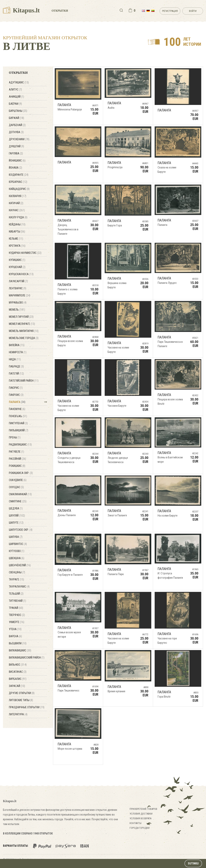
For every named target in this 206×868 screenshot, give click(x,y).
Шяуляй (17, 516)
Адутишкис (19, 82)
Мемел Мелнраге (22, 324)
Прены (15, 437)
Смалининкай (20, 494)
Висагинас (18, 672)
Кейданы (17, 224)
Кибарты (17, 232)
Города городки (140, 828)
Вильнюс (18, 665)
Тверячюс (17, 615)
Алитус (15, 90)
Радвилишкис (20, 445)
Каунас (17, 210)
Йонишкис (17, 161)
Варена (15, 636)
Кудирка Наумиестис (25, 253)
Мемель (17, 310)
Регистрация (170, 11)
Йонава (16, 168)
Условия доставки (141, 814)
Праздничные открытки (27, 707)
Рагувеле (16, 452)
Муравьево (18, 303)
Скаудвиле (18, 480)
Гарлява (16, 153)
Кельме (16, 239)
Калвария (18, 196)
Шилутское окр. (21, 530)
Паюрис (16, 388)
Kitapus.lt (21, 10)
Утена (15, 629)
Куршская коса (21, 274)
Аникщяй (16, 97)
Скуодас (16, 487)
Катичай (16, 203)
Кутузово (17, 551)
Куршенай (17, 267)
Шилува (16, 537)
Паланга (17, 402)
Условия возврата (140, 818)
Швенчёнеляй (20, 565)
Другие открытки (22, 693)
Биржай (16, 118)
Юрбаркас (18, 182)
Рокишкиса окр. (21, 473)
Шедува (16, 508)
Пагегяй (16, 374)
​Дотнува (16, 132)
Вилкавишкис (20, 650)
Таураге (16, 579)
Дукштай (16, 146)
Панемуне (17, 409)
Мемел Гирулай (21, 317)
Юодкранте (19, 175)
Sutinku (193, 863)
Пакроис (16, 395)
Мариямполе (20, 295)
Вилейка (17, 345)
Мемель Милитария (24, 331)
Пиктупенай (18, 423)
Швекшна (17, 558)
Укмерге (17, 622)
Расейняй (17, 459)
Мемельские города (24, 338)
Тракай (16, 608)
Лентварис (18, 288)
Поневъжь (18, 416)
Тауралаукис (19, 587)
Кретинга (17, 246)
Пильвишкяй (19, 430)
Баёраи (15, 104)
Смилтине (18, 501)
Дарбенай (17, 125)
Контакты (135, 823)
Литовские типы (21, 700)
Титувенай (17, 601)
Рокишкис (17, 466)
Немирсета (18, 352)
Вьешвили (18, 643)
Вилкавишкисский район (27, 658)
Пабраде (16, 366)
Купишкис (17, 260)
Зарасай (17, 686)
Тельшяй (16, 594)
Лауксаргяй (18, 281)
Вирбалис (18, 679)
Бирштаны (18, 111)
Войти (193, 11)
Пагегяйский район (24, 381)
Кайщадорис (19, 189)
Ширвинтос (18, 544)
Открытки (60, 11)
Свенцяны (17, 572)
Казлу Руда (18, 217)
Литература (18, 714)
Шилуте (16, 523)
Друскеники (19, 139)
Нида (15, 359)
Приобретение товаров (143, 809)
